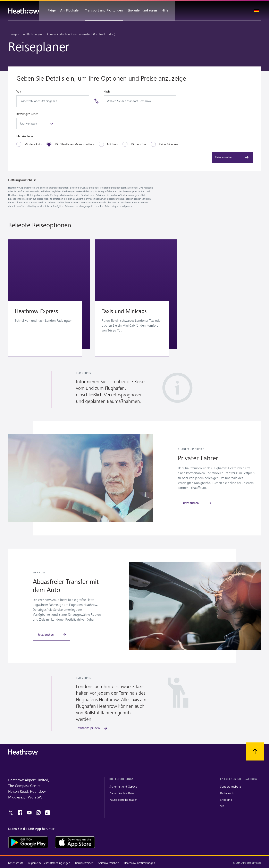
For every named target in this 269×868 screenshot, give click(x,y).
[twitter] (11, 813)
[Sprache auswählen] (257, 11)
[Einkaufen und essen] (142, 11)
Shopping (226, 800)
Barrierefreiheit (84, 863)
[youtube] (29, 813)
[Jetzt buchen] (197, 503)
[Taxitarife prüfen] (92, 728)
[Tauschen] (96, 101)
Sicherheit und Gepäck (123, 787)
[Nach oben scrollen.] (255, 751)
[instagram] (38, 813)
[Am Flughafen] (70, 11)
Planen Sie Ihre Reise (122, 793)
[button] (49, 294)
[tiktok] (48, 813)
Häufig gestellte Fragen (123, 800)
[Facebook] (20, 813)
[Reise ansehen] (232, 157)
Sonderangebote (231, 787)
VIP (222, 806)
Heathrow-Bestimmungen (140, 863)
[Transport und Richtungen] (104, 11)
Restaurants (227, 793)
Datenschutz (16, 863)
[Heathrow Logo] (24, 11)
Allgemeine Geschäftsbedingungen (49, 863)
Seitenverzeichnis (109, 863)
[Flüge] (49, 11)
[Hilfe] (167, 11)
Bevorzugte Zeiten (27, 114)
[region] (134, 299)
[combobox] (53, 101)
